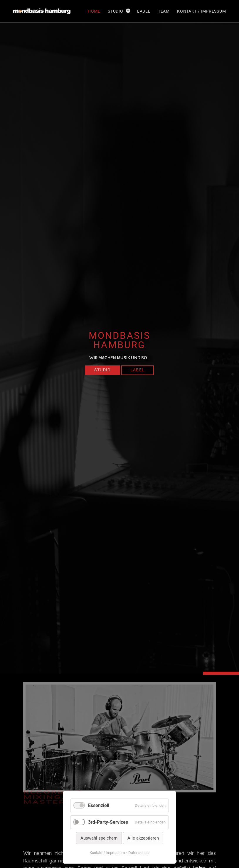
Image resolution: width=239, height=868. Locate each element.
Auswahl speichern (99, 838)
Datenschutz (139, 853)
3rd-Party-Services (108, 822)
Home (94, 11)
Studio (115, 11)
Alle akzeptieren (143, 838)
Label (144, 11)
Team (164, 11)
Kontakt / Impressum (201, 11)
